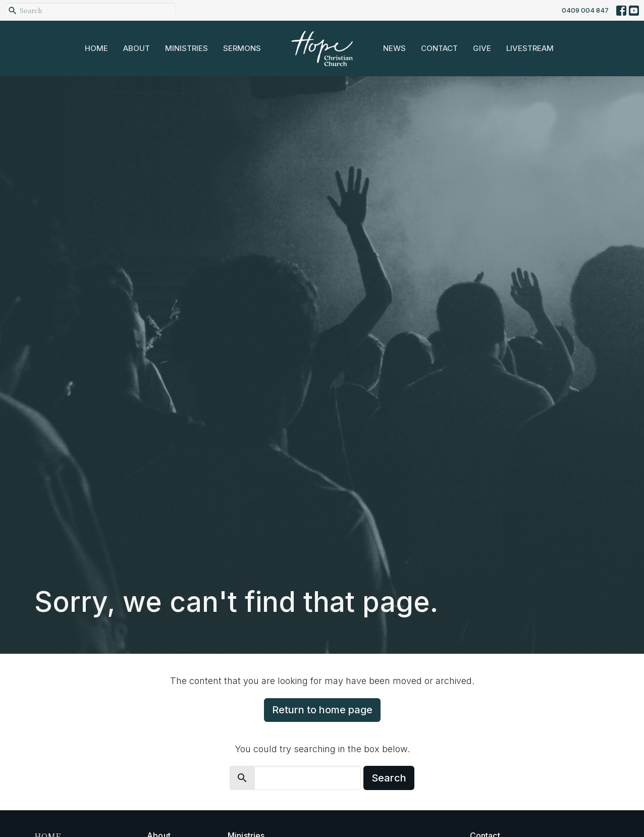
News (394, 48)
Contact (439, 48)
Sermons (242, 48)
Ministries (186, 48)
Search (389, 778)
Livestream (530, 48)
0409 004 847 (585, 10)
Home (96, 48)
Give (482, 48)
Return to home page (322, 710)
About (137, 48)
